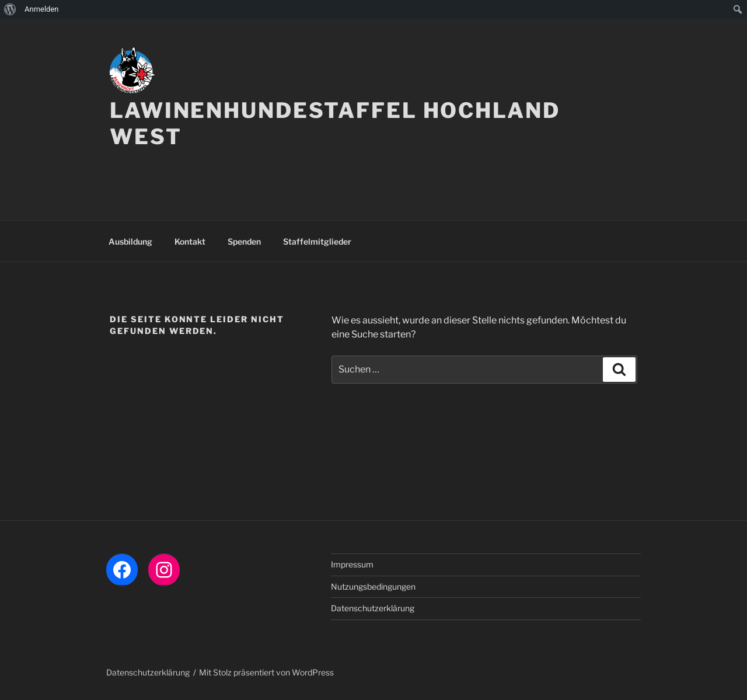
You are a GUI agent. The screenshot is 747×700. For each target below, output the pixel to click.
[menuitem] (10, 9)
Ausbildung (130, 241)
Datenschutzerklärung (373, 608)
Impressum (352, 564)
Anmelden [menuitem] (42, 9)
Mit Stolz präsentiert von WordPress (266, 672)
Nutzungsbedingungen (373, 586)
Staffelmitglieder (317, 241)
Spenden (244, 241)
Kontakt (190, 241)
